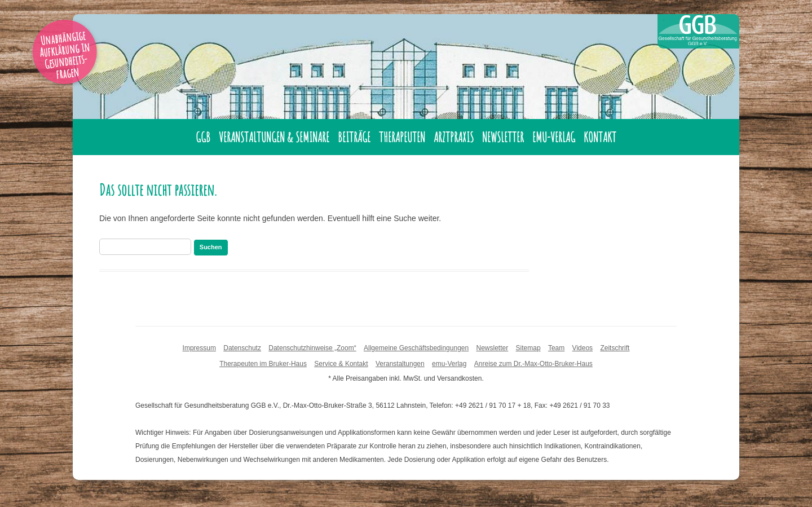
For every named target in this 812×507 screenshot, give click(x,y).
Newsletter (503, 137)
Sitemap (528, 348)
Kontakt (600, 137)
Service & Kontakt (341, 364)
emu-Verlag (554, 137)
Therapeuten (402, 137)
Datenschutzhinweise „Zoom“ (312, 348)
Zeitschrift (615, 348)
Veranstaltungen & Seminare (274, 137)
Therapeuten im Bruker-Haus (263, 364)
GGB (203, 137)
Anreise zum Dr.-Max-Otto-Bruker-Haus (533, 364)
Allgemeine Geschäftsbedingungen (416, 348)
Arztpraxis (454, 137)
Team (556, 348)
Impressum (199, 348)
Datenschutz (242, 348)
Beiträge (354, 137)
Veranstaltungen (400, 364)
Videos (582, 348)
